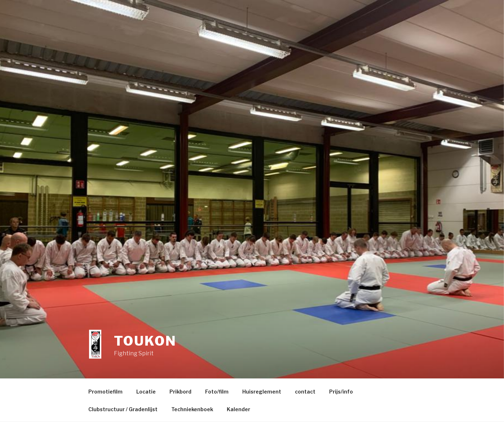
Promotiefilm (105, 392)
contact (305, 392)
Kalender (238, 409)
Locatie (146, 392)
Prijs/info (341, 392)
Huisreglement (262, 392)
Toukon (145, 341)
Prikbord (180, 392)
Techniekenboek (192, 409)
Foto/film (217, 392)
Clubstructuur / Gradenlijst (123, 409)
